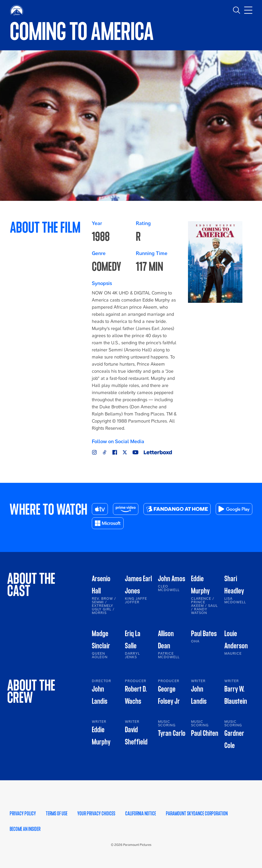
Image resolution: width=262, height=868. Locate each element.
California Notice (141, 814)
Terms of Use (57, 814)
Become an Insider (25, 829)
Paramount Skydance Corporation (197, 814)
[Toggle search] (237, 10)
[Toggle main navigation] (248, 10)
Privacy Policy (23, 814)
